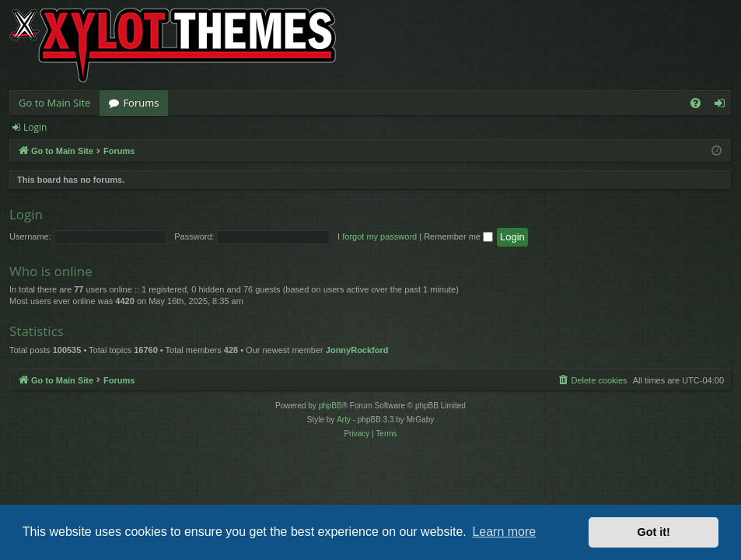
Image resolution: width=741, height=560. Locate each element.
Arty (344, 420)
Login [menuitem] (723, 106)
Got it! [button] (654, 532)
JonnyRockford (357, 350)
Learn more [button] (504, 532)
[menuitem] (696, 103)
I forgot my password (377, 236)
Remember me (458, 236)
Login (35, 127)
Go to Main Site (54, 103)
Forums (141, 103)
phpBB (330, 406)
